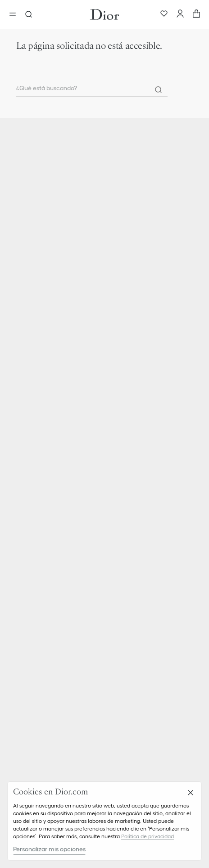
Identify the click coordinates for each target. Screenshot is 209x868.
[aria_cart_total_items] (196, 14)
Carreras (26, 588)
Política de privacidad (148, 836)
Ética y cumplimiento (44, 573)
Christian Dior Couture (46, 404)
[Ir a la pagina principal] (104, 14)
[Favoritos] (164, 14)
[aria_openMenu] (15, 14)
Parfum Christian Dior (45, 419)
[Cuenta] (180, 14)
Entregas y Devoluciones (49, 487)
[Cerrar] (191, 793)
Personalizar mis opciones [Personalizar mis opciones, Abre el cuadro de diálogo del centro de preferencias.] (49, 849)
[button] (104, 471)
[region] (104, 821)
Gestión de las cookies (46, 674)
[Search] (159, 90)
